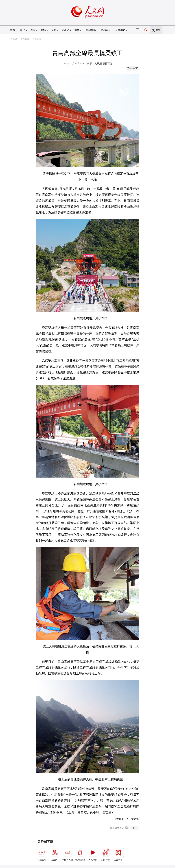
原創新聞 (37, 39)
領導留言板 (80, 854)
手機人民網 (67, 854)
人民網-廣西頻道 (104, 64)
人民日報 (42, 854)
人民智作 (118, 854)
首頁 (13, 30)
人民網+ (55, 854)
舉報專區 (91, 30)
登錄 (158, 30)
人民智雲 (105, 854)
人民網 (14, 39)
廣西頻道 (25, 39)
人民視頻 (93, 854)
